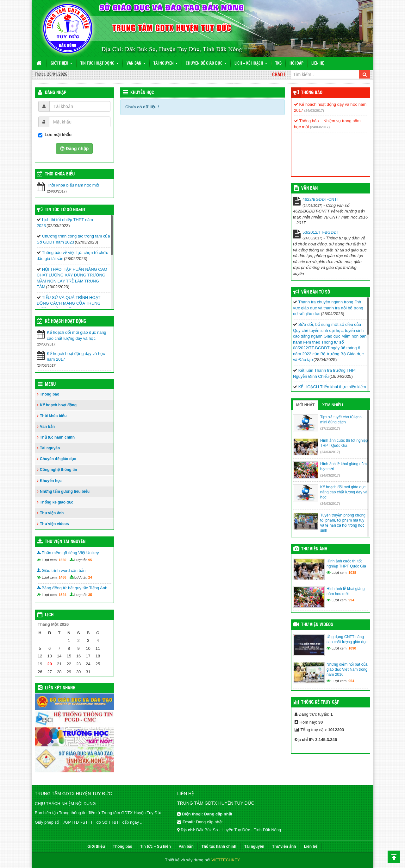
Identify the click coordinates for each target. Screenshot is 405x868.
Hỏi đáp (296, 63)
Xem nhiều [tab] (333, 405)
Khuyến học (142, 93)
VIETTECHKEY (226, 860)
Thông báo (50, 394)
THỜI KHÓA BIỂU (60, 174)
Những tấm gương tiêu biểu (65, 491)
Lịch (49, 615)
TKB (278, 63)
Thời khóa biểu (53, 416)
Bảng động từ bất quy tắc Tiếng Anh (72, 588)
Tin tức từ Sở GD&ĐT (65, 210)
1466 (62, 577)
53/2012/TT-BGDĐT (321, 232)
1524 (62, 595)
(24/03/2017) (314, 111)
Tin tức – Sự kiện (156, 846)
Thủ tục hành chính (57, 437)
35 (90, 595)
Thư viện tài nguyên (65, 542)
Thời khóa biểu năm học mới (73, 185)
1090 (352, 648)
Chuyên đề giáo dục (206, 63)
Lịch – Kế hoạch (251, 63)
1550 (62, 560)
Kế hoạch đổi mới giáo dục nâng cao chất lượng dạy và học (77, 335)
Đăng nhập (56, 93)
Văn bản (136, 63)
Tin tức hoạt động (100, 63)
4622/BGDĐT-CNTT (321, 199)
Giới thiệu (62, 63)
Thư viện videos (54, 524)
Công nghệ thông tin (59, 470)
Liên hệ (318, 63)
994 (351, 600)
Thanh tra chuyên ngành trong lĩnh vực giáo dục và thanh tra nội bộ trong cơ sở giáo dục (328, 308)
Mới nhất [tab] (305, 405)
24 (90, 577)
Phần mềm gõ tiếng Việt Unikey (68, 553)
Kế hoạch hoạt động (65, 321)
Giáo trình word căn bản (61, 570)
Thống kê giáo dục (56, 502)
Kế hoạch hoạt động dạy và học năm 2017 (76, 357)
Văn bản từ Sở (316, 292)
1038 (352, 573)
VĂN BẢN (309, 188)
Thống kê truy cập (320, 702)
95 (90, 560)
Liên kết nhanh (60, 688)
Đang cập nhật (209, 822)
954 (351, 681)
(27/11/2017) (330, 428)
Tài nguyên (166, 63)
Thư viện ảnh (52, 513)
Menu (50, 384)
